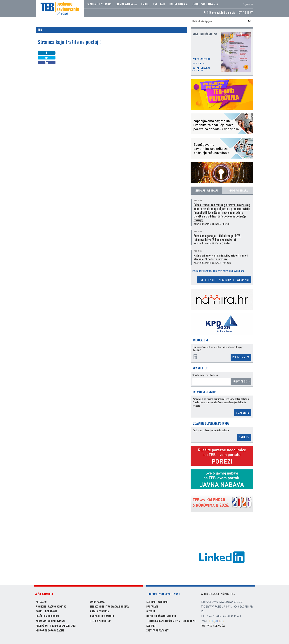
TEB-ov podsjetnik (101, 621)
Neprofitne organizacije (50, 630)
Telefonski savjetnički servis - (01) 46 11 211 (171, 621)
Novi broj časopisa (205, 34)
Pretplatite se (201, 59)
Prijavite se (248, 4)
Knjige (145, 4)
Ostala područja (100, 611)
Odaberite (243, 413)
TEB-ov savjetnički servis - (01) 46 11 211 (229, 13)
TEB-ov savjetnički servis (218, 594)
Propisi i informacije (102, 616)
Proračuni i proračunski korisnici (56, 625)
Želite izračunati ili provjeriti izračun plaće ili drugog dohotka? (217, 349)
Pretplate (159, 4)
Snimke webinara (126, 4)
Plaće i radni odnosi (47, 616)
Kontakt (151, 625)
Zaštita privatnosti (158, 630)
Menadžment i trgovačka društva (109, 606)
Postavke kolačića (213, 626)
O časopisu (199, 64)
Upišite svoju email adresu (205, 375)
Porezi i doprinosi (46, 611)
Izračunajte (241, 357)
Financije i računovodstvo (51, 606)
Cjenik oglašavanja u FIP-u (161, 616)
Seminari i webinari (99, 4)
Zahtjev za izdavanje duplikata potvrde (211, 430)
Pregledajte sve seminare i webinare (224, 280)
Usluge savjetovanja (205, 4)
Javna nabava (97, 602)
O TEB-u (151, 611)
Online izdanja (179, 4)
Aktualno (41, 602)
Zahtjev (244, 437)
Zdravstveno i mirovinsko (51, 621)
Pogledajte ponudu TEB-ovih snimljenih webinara (218, 271)
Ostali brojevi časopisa (201, 69)
